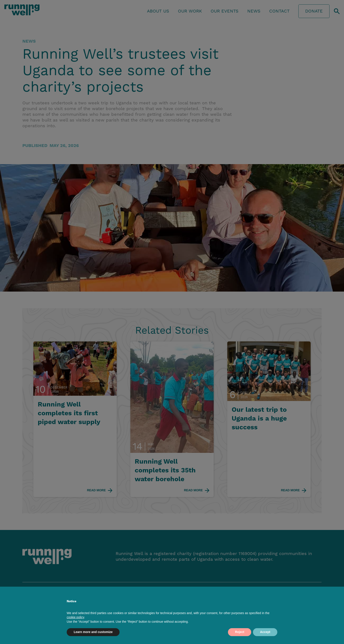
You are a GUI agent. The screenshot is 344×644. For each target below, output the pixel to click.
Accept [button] (265, 632)
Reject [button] (240, 632)
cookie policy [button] (75, 617)
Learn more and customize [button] (93, 632)
